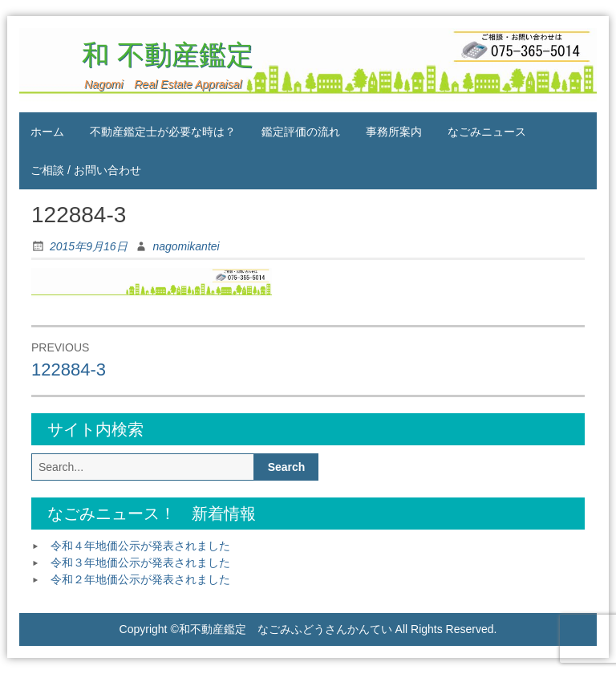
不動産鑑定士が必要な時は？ (163, 132)
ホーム (47, 132)
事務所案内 (394, 132)
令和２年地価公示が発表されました (140, 579)
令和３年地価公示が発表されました (140, 562)
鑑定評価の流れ (301, 132)
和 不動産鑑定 (150, 55)
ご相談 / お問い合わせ (86, 170)
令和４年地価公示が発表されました (140, 546)
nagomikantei (186, 246)
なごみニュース (487, 132)
